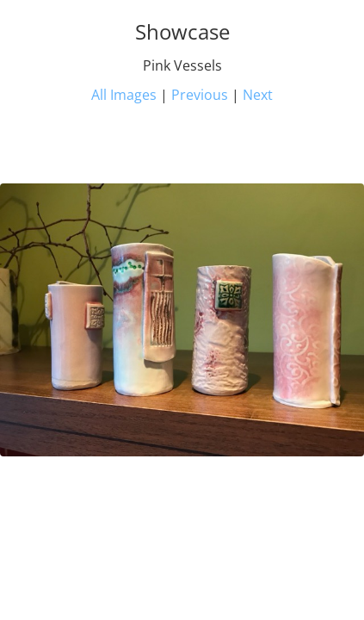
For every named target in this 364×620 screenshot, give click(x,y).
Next (258, 95)
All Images (124, 95)
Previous (200, 95)
